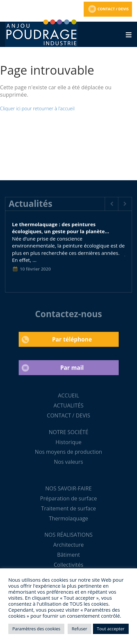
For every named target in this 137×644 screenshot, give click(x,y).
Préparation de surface (68, 498)
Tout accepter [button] (111, 629)
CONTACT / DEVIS (69, 415)
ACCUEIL (69, 395)
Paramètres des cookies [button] (36, 629)
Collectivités (68, 565)
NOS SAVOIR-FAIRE (68, 488)
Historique (69, 442)
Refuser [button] (79, 629)
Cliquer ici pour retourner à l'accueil (37, 108)
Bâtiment (68, 555)
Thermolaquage (69, 518)
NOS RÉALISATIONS (68, 535)
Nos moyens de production (69, 452)
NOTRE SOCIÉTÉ (68, 432)
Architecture (69, 545)
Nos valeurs (68, 462)
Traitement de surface (68, 508)
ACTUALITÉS (68, 405)
